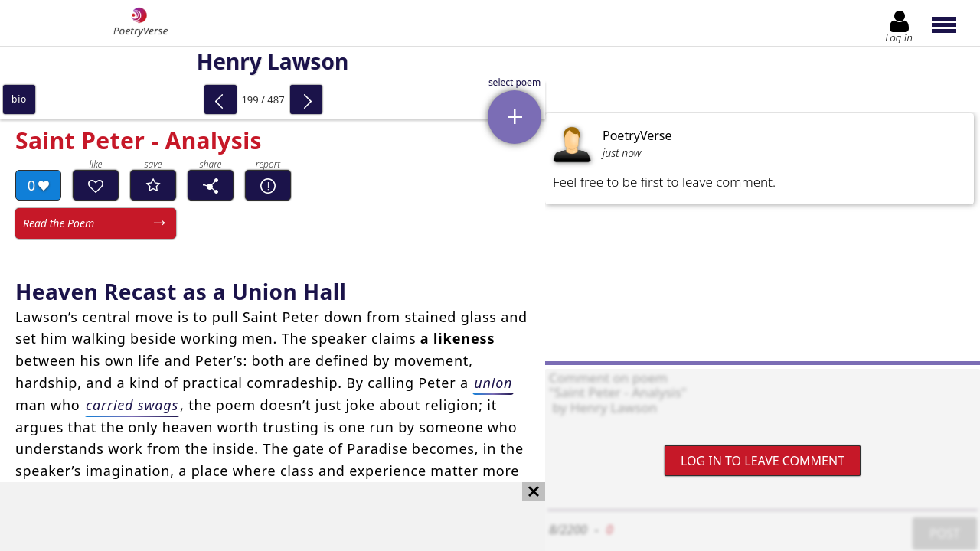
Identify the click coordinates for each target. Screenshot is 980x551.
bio (19, 99)
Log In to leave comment (763, 461)
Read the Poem (59, 223)
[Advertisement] (257, 517)
